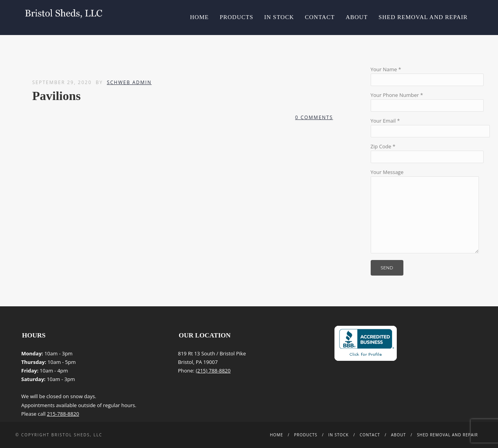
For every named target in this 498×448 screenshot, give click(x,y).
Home (199, 17)
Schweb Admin (129, 82)
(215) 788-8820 (213, 371)
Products (236, 17)
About (357, 17)
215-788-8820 (63, 414)
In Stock (279, 17)
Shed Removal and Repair (423, 17)
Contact (320, 17)
